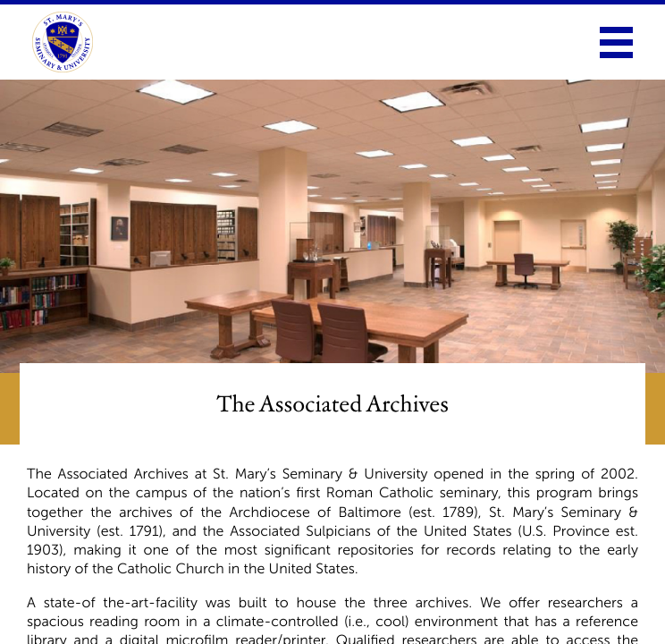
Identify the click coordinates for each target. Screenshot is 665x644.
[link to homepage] (63, 42)
